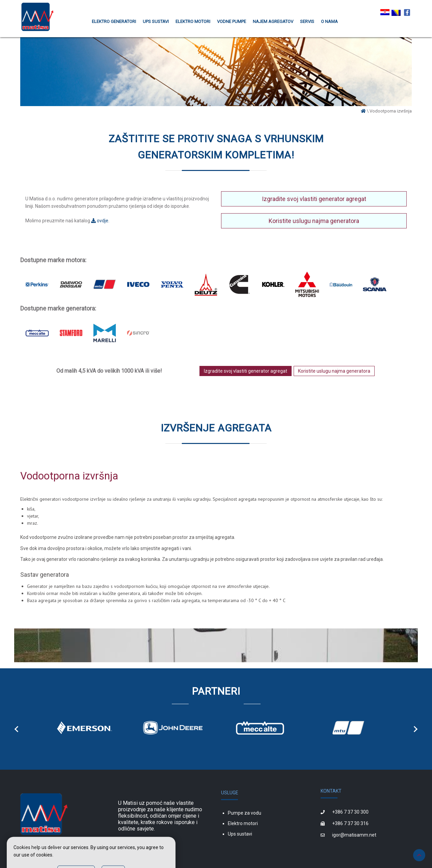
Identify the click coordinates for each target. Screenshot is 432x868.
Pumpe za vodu (245, 813)
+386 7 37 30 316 (350, 823)
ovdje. (100, 221)
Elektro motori (243, 823)
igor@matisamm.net (354, 835)
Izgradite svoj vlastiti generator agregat (314, 199)
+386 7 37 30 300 (350, 812)
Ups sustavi (240, 834)
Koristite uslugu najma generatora (314, 221)
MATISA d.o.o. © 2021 (44, 848)
